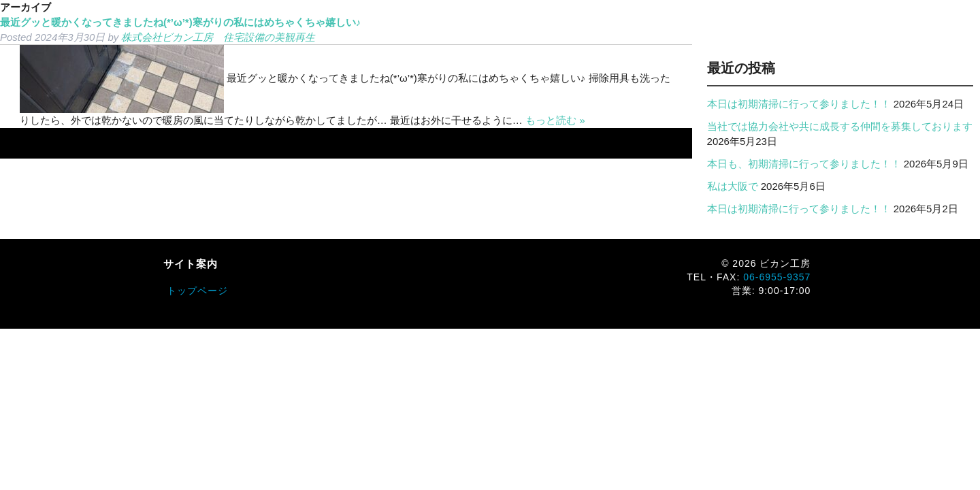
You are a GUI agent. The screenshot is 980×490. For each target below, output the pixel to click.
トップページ (197, 291)
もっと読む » (555, 120)
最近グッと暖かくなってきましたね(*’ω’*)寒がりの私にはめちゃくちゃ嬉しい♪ (180, 22)
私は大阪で (733, 186)
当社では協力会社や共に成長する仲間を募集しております (840, 126)
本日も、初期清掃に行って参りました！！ (804, 164)
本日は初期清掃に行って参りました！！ (799, 104)
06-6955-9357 (777, 277)
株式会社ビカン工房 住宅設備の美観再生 (218, 37)
